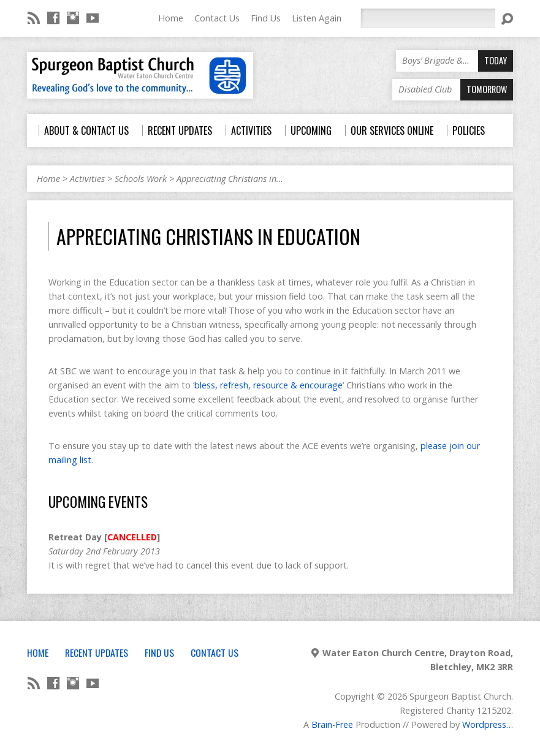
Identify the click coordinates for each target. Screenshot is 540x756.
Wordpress (484, 724)
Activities (87, 179)
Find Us (266, 18)
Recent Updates (97, 652)
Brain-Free (332, 724)
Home (171, 18)
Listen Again (317, 18)
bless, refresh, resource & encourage (268, 385)
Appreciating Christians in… (230, 179)
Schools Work (141, 179)
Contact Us (217, 18)
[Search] (428, 18)
